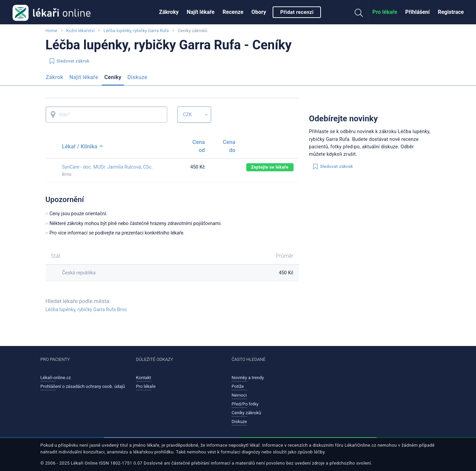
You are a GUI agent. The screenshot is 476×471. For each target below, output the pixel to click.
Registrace (451, 12)
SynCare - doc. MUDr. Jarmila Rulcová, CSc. (107, 167)
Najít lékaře (201, 12)
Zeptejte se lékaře (270, 167)
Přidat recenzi (297, 12)
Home (52, 31)
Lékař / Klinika (83, 146)
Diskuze (137, 77)
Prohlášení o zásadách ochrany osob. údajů (83, 386)
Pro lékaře (385, 12)
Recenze (233, 12)
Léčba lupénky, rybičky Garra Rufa (136, 31)
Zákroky (169, 12)
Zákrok (55, 77)
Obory (259, 12)
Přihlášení (418, 12)
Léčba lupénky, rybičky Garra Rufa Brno (86, 309)
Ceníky (113, 77)
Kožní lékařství (80, 31)
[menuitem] (169, 12)
